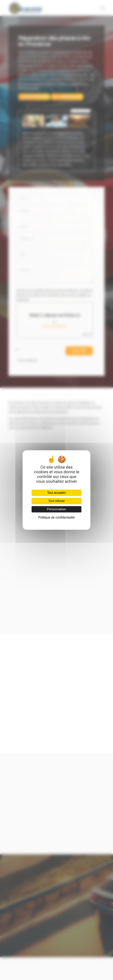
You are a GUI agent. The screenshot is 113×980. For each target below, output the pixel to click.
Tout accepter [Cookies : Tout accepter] (56, 493)
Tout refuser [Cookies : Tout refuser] (56, 501)
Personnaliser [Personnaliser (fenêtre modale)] (56, 509)
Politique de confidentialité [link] (56, 517)
